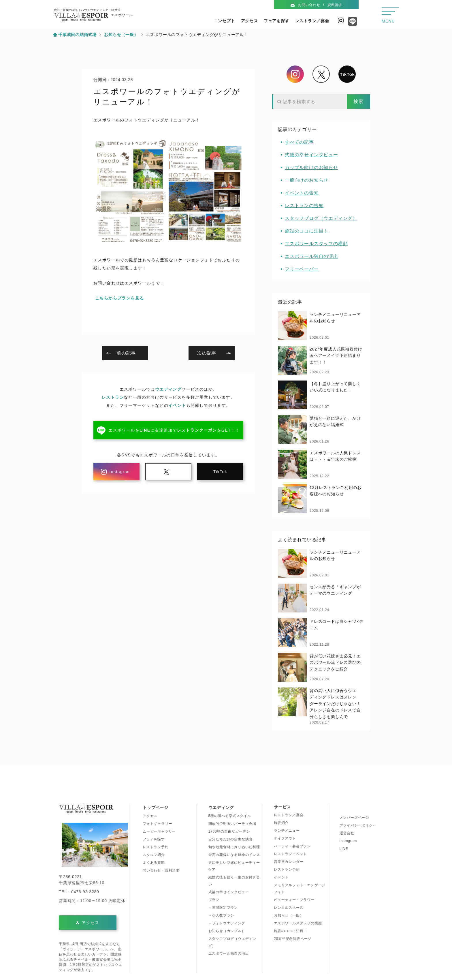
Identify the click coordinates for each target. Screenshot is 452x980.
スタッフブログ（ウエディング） (321, 218)
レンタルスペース (289, 908)
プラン (214, 900)
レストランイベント (290, 854)
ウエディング (168, 389)
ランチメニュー (287, 831)
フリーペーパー (302, 269)
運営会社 (347, 833)
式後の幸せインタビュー (311, 155)
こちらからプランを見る (119, 298)
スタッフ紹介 (154, 855)
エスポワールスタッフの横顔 (316, 244)
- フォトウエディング (227, 923)
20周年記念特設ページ (293, 939)
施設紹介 (281, 823)
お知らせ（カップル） (227, 931)
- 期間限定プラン (223, 908)
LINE (344, 849)
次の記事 (207, 353)
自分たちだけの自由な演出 (231, 839)
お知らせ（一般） (289, 915)
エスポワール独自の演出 (311, 256)
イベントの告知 (302, 193)
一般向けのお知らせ (307, 180)
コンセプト (225, 21)
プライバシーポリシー (358, 825)
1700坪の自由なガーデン (229, 831)
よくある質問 (154, 863)
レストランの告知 (304, 206)
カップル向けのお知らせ (311, 167)
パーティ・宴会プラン (292, 846)
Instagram (341, 20)
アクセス (249, 21)
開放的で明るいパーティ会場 (232, 824)
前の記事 (126, 353)
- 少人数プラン (221, 915)
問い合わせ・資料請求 (161, 870)
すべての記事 (299, 142)
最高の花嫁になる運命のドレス (234, 855)
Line (351, 23)
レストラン (113, 397)
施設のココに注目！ (307, 231)
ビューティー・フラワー (294, 900)
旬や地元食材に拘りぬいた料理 (234, 847)
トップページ (156, 807)
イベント (177, 405)
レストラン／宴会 (312, 21)
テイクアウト (285, 838)
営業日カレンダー (289, 862)
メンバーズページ (354, 818)
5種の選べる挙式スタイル (230, 816)
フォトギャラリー (157, 824)
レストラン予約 (156, 847)
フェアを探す (277, 21)
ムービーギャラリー (159, 831)
